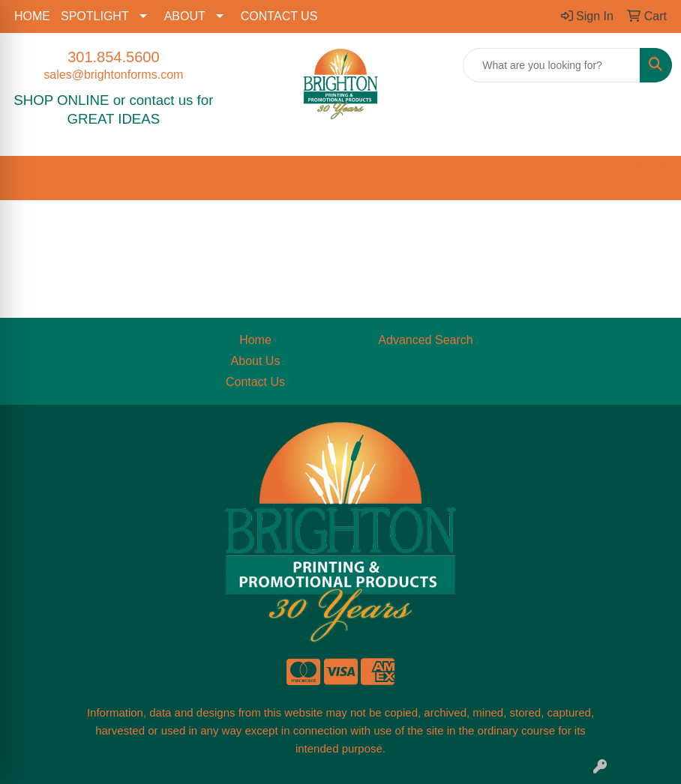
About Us (256, 361)
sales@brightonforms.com (113, 75)
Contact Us (255, 382)
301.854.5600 (113, 57)
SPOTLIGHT (95, 16)
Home (255, 340)
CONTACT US (279, 16)
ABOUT (185, 16)
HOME (32, 16)
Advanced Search (425, 340)
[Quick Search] (552, 65)
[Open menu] (651, 178)
